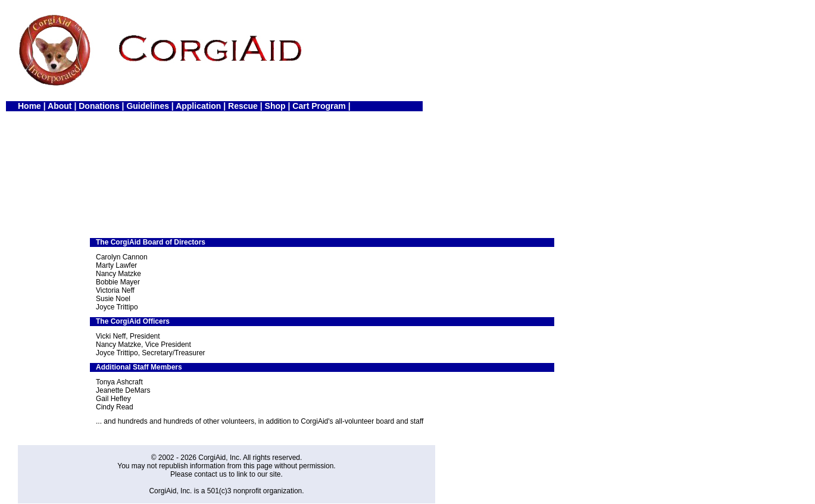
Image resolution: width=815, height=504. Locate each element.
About (60, 106)
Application (198, 106)
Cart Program (319, 106)
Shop (275, 106)
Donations (99, 106)
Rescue (243, 106)
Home (29, 106)
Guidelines (148, 106)
